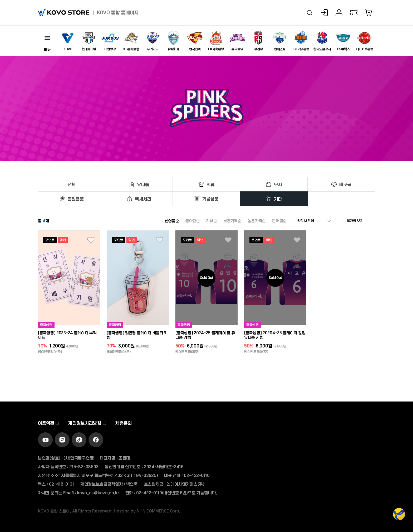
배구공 (345, 184)
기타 (278, 199)
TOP (399, 517)
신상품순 (172, 221)
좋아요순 (193, 221)
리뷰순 (212, 221)
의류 (211, 184)
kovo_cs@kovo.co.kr (98, 493)
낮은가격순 (232, 221)
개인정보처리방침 (87, 423)
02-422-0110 (197, 475)
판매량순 (279, 221)
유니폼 (143, 184)
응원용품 (76, 199)
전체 (72, 184)
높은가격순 (257, 221)
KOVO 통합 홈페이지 (118, 12)
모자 (278, 184)
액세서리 (143, 199)
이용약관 (49, 423)
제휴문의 (124, 423)
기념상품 (211, 199)
